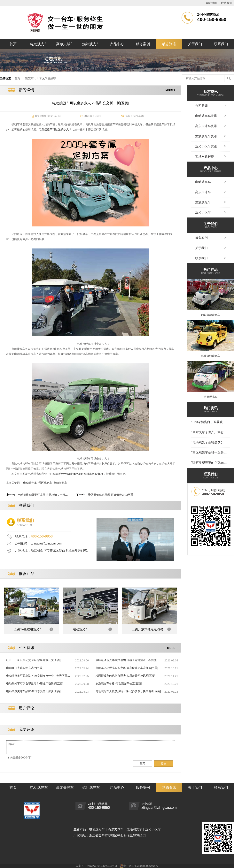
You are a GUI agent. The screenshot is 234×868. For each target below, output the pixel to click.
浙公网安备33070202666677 (141, 866)
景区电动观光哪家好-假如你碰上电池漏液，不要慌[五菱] (128, 660)
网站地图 (212, 3)
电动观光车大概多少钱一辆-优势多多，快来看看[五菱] (128, 691)
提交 (164, 764)
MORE (171, 648)
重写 (143, 764)
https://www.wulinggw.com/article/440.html (78, 474)
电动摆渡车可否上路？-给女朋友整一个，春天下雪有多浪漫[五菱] (38, 676)
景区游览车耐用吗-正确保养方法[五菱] (111, 495)
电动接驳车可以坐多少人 (54, 129)
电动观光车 (39, 44)
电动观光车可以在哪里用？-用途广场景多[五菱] (35, 683)
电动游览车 (60, 483)
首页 (13, 44)
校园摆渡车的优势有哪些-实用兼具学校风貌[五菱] (125, 676)
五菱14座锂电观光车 (28, 629)
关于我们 (195, 44)
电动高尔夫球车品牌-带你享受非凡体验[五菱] (33, 691)
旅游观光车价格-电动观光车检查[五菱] (119, 683)
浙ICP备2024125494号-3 (102, 866)
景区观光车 (45, 483)
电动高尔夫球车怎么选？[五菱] (25, 668)
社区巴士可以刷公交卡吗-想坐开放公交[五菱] (33, 660)
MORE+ (170, 90)
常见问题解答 (48, 78)
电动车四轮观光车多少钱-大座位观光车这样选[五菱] (127, 668)
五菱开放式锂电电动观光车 (149, 631)
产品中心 (117, 44)
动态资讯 (169, 44)
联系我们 (227, 3)
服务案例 (143, 44)
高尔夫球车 (65, 44)
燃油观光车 (91, 44)
